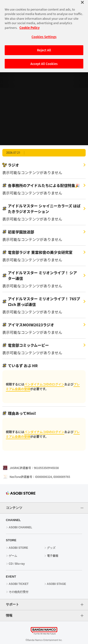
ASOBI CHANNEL (20, 527)
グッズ (51, 548)
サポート (12, 604)
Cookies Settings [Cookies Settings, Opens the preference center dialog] (44, 32)
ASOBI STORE (18, 548)
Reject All (44, 45)
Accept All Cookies (44, 59)
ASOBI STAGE (57, 584)
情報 (9, 615)
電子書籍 (53, 556)
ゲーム (13, 556)
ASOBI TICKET (19, 584)
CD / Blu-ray (17, 564)
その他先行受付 (19, 592)
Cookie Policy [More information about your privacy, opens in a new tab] (30, 23)
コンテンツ (14, 508)
